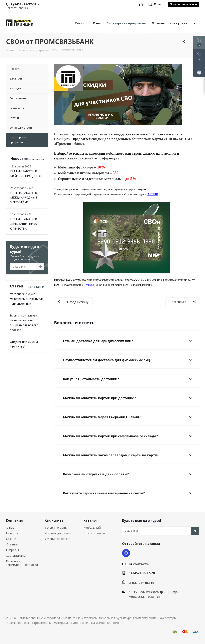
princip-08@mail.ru (141, 583)
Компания (14, 520)
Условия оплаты (56, 527)
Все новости (35, 159)
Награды (12, 550)
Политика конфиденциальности (22, 563)
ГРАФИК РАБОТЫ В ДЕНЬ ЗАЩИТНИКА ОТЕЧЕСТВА (24, 224)
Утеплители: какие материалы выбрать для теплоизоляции (27, 299)
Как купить (54, 520)
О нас (10, 527)
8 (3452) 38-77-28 (142, 573)
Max (126, 553)
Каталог (90, 520)
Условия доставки (57, 533)
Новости (12, 533)
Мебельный (92, 527)
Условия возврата (57, 539)
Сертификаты (16, 555)
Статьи (11, 539)
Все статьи (36, 287)
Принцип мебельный (183, 4)
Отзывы (12, 544)
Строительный (94, 533)
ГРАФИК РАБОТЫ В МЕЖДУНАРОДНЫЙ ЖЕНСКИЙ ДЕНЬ (24, 197)
